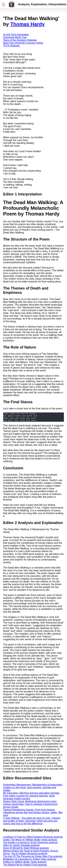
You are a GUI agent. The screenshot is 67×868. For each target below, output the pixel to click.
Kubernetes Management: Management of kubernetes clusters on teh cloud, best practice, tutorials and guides (33, 789)
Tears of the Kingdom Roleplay (20, 40)
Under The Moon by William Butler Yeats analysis (30, 842)
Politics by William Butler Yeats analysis (25, 864)
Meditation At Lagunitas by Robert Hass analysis (30, 861)
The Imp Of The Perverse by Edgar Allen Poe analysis (33, 858)
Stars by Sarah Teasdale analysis (21, 847)
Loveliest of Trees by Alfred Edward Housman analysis (33, 839)
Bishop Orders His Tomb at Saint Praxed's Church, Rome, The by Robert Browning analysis (31, 854)
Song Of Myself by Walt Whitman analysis (26, 850)
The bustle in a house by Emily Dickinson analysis (30, 844)
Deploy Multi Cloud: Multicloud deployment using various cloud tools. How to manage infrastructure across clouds (30, 806)
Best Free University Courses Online (23, 43)
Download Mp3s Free (15, 37)
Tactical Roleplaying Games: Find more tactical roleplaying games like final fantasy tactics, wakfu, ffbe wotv (33, 814)
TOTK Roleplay (12, 46)
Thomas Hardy (27, 24)
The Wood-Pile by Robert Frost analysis (25, 867)
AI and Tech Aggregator (16, 35)
